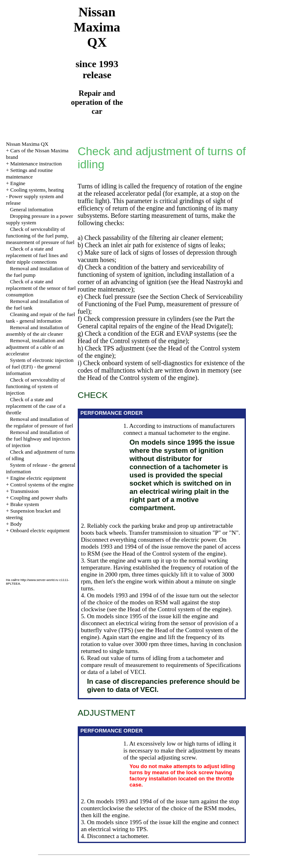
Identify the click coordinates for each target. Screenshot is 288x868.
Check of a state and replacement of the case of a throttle (35, 406)
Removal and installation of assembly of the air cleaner (37, 331)
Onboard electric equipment (40, 530)
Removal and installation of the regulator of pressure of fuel (39, 422)
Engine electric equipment (38, 478)
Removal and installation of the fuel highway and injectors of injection (38, 439)
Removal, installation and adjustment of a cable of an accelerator (35, 347)
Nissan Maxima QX (27, 144)
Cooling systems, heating (37, 190)
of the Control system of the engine (139, 341)
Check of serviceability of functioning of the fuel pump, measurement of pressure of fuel (40, 236)
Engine (18, 183)
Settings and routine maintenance (29, 173)
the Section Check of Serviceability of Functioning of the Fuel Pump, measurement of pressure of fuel (160, 304)
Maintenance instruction (36, 164)
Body (16, 524)
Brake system (25, 504)
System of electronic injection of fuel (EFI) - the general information (39, 367)
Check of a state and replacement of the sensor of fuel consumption (41, 288)
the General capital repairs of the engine (156, 322)
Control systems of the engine (42, 485)
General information (32, 209)
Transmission (25, 491)
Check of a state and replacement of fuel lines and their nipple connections (37, 255)
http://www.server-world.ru (39, 580)
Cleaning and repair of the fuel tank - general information (40, 318)
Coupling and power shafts (39, 498)
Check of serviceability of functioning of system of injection (35, 386)
